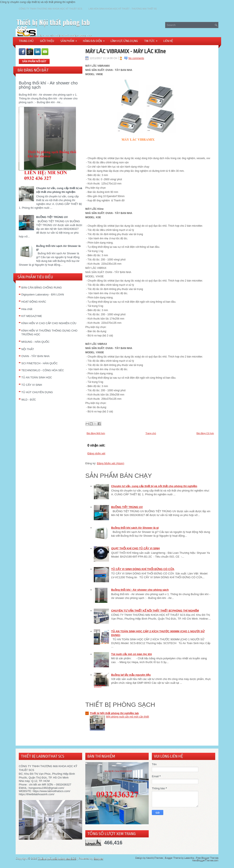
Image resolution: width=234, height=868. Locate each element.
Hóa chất (27, 309)
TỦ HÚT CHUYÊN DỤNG (37, 392)
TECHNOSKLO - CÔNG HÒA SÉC (43, 370)
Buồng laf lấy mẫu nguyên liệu (131, 675)
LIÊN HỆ (168, 41)
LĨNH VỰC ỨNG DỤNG (124, 41)
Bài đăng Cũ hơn (205, 433)
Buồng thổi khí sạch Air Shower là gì (135, 528)
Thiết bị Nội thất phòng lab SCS (53, 25)
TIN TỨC (152, 40)
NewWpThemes (155, 858)
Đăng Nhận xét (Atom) (111, 463)
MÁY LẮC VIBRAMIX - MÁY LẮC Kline (126, 51)
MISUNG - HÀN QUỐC (35, 342)
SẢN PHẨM (70, 40)
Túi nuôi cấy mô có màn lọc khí (131, 654)
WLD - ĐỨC (29, 400)
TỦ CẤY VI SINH (32, 385)
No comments (136, 58)
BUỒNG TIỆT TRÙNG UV (52, 217)
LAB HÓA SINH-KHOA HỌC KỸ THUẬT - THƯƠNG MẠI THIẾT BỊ (122, 9)
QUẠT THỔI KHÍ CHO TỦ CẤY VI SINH (135, 548)
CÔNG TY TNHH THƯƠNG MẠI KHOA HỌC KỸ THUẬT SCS (50, 9)
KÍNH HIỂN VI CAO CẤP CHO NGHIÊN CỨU (49, 323)
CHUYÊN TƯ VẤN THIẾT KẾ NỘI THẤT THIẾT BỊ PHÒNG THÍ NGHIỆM (155, 611)
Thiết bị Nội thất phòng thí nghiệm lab (114, 713)
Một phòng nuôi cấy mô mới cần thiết (127, 717)
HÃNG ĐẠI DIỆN (95, 40)
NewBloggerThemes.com (205, 860)
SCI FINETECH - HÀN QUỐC (39, 363)
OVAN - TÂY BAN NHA (35, 356)
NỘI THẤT (28, 349)
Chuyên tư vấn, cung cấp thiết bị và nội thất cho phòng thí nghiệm (154, 486)
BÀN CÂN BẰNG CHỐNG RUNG (41, 288)
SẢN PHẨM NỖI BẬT (34, 61)
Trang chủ (151, 433)
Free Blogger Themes (207, 858)
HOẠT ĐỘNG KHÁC (34, 302)
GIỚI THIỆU (47, 41)
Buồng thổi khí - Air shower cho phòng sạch (48, 85)
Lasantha (189, 858)
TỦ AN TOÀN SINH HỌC (37, 377)
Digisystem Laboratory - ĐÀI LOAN (43, 295)
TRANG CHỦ (26, 41)
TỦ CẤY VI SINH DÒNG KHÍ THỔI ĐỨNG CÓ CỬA (143, 569)
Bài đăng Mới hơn (96, 433)
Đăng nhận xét (96, 453)
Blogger (99, 858)
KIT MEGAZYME (32, 316)
